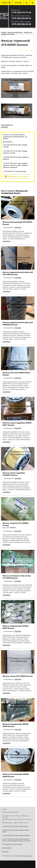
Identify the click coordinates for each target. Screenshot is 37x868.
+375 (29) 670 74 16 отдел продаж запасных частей (15, 152)
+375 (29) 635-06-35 (21, 18)
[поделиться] (21, 50)
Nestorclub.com (27, 856)
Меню (18, 3)
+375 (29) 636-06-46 (21, 24)
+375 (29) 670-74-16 (21, 12)
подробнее (6, 241)
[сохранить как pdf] (32, 50)
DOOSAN (4, 127)
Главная (4, 32)
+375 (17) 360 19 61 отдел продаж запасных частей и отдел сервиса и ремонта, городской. (16, 165)
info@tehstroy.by (7, 848)
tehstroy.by (5, 851)
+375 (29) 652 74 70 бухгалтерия (15, 171)
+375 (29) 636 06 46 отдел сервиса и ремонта (16, 158)
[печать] (27, 50)
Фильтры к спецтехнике (15, 32)
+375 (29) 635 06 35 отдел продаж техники (15, 146)
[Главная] (4, 16)
